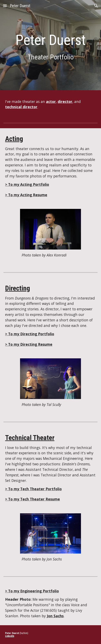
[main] (50, 46)
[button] (5, 6)
